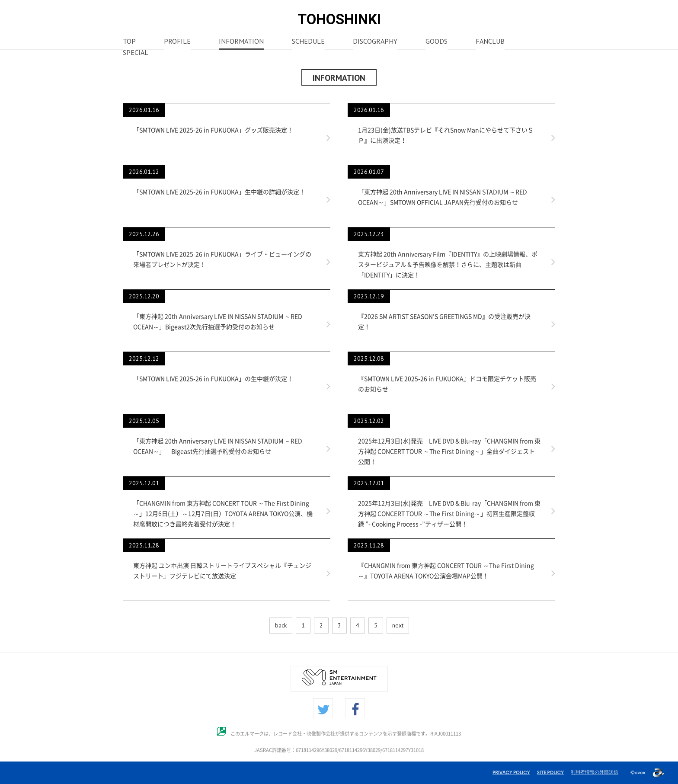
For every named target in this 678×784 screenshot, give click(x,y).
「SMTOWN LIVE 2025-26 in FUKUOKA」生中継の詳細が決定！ (219, 192)
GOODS (437, 42)
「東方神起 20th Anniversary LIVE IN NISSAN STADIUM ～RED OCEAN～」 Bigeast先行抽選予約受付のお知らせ (218, 446)
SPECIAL (136, 53)
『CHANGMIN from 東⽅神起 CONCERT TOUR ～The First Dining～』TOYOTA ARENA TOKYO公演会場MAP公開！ (446, 571)
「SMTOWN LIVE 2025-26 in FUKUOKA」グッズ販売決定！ (213, 130)
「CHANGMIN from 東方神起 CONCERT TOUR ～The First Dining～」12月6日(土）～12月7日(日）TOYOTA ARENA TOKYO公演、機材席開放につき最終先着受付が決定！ (223, 514)
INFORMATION (241, 42)
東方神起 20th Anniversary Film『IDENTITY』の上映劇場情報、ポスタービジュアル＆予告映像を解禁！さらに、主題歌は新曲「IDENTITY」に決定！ (448, 265)
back (281, 625)
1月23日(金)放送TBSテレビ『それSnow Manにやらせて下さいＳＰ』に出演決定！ (446, 135)
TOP (129, 42)
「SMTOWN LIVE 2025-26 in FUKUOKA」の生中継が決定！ (213, 379)
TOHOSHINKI (339, 19)
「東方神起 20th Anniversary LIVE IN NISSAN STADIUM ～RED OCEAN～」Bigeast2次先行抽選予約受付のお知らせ (218, 322)
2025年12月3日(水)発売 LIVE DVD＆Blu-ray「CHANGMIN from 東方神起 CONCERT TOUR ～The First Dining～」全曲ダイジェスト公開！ (449, 451)
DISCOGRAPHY (375, 42)
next (398, 625)
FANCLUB (490, 42)
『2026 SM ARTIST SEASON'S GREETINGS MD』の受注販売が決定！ (444, 322)
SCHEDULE (308, 42)
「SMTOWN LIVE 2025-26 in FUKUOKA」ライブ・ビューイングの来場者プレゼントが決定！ (222, 259)
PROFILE (177, 42)
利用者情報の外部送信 (595, 772)
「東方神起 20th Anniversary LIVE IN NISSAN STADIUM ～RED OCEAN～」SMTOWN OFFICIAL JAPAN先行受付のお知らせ (443, 197)
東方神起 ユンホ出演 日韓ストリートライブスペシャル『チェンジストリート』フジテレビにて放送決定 (222, 571)
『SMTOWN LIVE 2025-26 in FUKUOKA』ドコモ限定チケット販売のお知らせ (447, 384)
